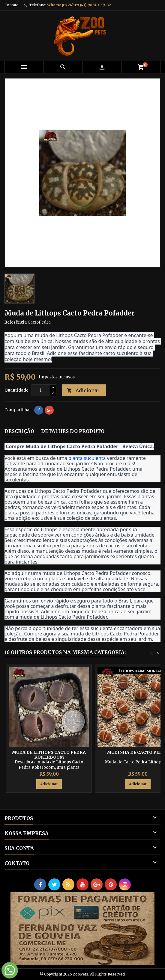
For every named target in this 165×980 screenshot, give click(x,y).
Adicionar (83, 391)
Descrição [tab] (19, 431)
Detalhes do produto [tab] (73, 431)
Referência (16, 322)
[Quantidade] (40, 390)
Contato (12, 5)
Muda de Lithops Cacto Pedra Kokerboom (49, 755)
